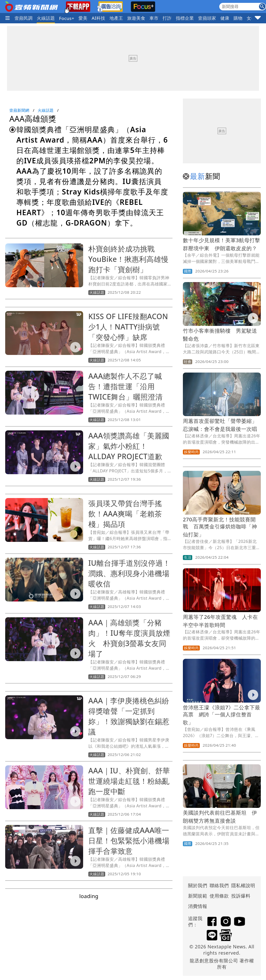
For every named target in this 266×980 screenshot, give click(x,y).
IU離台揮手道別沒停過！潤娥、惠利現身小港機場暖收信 (129, 573)
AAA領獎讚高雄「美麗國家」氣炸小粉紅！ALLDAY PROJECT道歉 (129, 446)
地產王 (116, 18)
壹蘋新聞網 (19, 110)
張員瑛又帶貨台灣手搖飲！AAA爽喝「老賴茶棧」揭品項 (125, 514)
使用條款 (219, 896)
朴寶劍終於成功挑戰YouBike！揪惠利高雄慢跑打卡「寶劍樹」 (128, 259)
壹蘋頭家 (207, 18)
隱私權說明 (241, 885)
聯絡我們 (219, 885)
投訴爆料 (241, 896)
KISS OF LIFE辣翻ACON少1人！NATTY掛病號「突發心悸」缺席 (128, 327)
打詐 (167, 18)
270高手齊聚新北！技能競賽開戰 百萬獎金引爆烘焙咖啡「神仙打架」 (220, 527)
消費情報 (198, 906)
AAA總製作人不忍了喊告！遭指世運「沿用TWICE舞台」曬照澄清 (125, 386)
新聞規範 (198, 896)
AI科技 (99, 18)
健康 (225, 18)
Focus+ (67, 18)
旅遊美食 (136, 18)
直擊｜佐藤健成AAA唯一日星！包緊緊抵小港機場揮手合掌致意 (129, 841)
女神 (251, 18)
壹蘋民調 (24, 18)
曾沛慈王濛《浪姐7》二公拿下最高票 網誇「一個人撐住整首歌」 (221, 715)
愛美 (83, 18)
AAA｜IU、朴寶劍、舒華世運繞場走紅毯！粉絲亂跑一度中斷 (129, 781)
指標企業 (185, 18)
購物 (238, 18)
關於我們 (198, 885)
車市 (154, 18)
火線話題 (46, 18)
